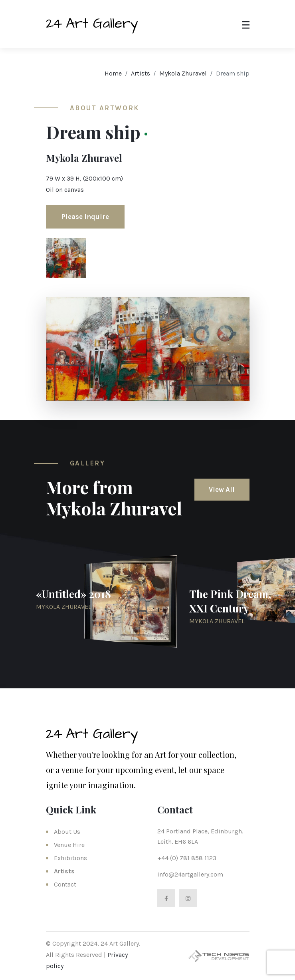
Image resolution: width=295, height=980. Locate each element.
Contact (65, 884)
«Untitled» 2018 (73, 594)
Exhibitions (70, 858)
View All (222, 489)
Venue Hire (69, 845)
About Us (67, 832)
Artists (141, 73)
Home (113, 73)
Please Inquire (85, 217)
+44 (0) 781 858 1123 (187, 858)
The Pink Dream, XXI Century (230, 601)
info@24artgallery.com (190, 874)
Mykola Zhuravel (183, 73)
